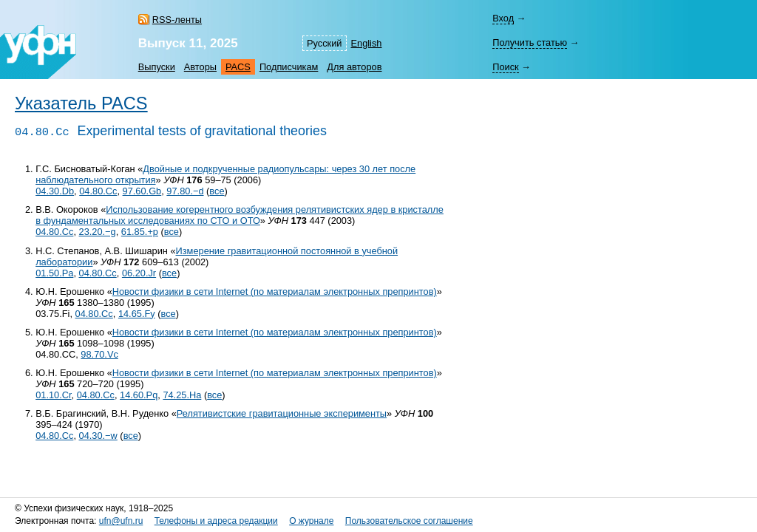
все (217, 191)
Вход (503, 18)
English (367, 43)
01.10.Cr (53, 395)
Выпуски (157, 67)
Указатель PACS (81, 103)
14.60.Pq (139, 395)
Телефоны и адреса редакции (216, 521)
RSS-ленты (177, 20)
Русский (324, 43)
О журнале (311, 521)
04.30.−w (98, 436)
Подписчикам (289, 67)
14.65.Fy (137, 314)
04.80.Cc (98, 191)
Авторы (200, 67)
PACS (238, 67)
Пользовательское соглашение (409, 521)
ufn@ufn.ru (121, 521)
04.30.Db (55, 191)
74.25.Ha (182, 395)
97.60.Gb (142, 191)
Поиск (505, 67)
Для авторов (354, 67)
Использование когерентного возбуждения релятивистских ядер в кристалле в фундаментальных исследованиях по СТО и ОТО (240, 215)
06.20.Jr (139, 273)
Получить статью (530, 42)
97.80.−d (185, 191)
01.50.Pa (54, 273)
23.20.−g (98, 232)
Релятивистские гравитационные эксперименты (282, 413)
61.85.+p (140, 232)
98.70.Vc (99, 354)
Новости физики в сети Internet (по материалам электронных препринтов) (275, 291)
